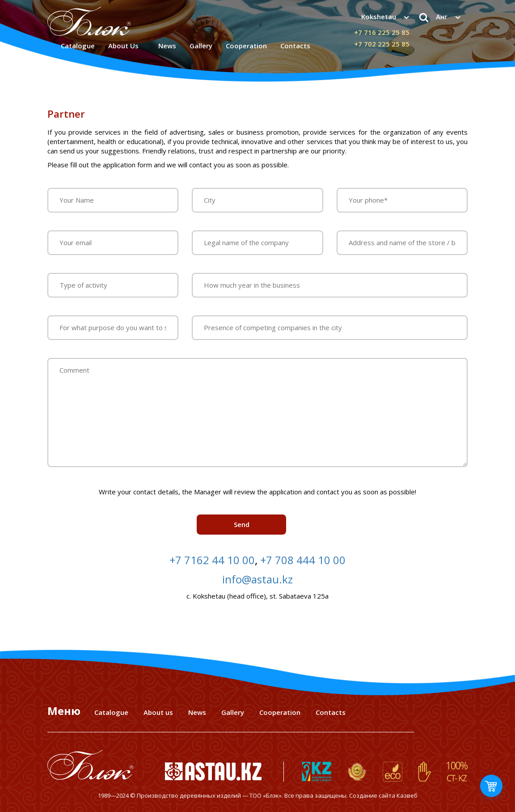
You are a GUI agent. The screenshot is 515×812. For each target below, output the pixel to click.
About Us (123, 46)
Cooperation (280, 712)
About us (158, 712)
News (167, 46)
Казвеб (407, 795)
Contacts (295, 46)
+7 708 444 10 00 (303, 560)
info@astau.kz (257, 579)
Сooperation (246, 46)
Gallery (201, 46)
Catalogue (78, 46)
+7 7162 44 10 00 (212, 560)
